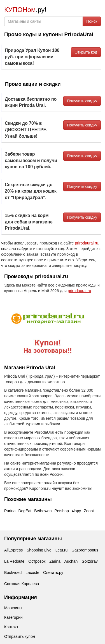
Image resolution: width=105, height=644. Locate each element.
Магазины (13, 608)
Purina (10, 511)
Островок (37, 561)
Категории (13, 617)
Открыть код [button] (86, 52)
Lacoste (32, 573)
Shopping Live (39, 550)
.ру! (25, 10)
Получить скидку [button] (82, 101)
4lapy (76, 511)
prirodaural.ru (86, 243)
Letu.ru (62, 550)
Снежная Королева (22, 584)
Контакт (11, 627)
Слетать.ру (53, 573)
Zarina (55, 561)
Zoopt (89, 511)
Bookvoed (13, 573)
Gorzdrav (90, 561)
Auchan (71, 561)
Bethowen (43, 511)
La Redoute (14, 561)
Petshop (61, 511)
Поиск (92, 21)
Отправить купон (20, 636)
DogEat (25, 511)
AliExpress (13, 550)
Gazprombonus (85, 550)
